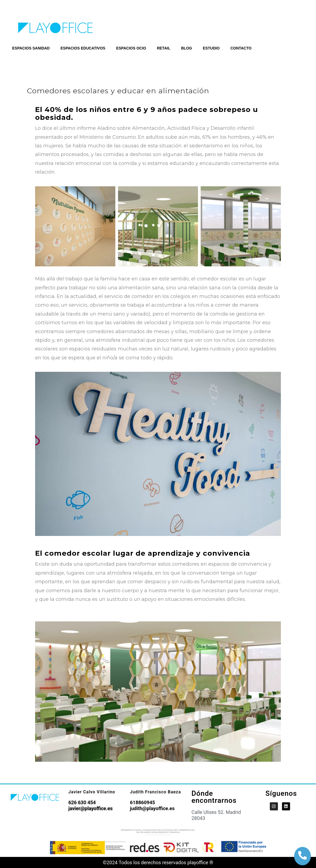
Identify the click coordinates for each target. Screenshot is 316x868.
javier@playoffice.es (90, 808)
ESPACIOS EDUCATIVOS (83, 48)
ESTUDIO (211, 48)
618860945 (142, 802)
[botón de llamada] (302, 855)
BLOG (186, 48)
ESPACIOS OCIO (131, 48)
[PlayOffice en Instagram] (274, 806)
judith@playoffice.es (152, 808)
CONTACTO (241, 48)
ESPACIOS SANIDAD (31, 48)
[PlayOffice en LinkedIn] (286, 806)
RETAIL (164, 48)
